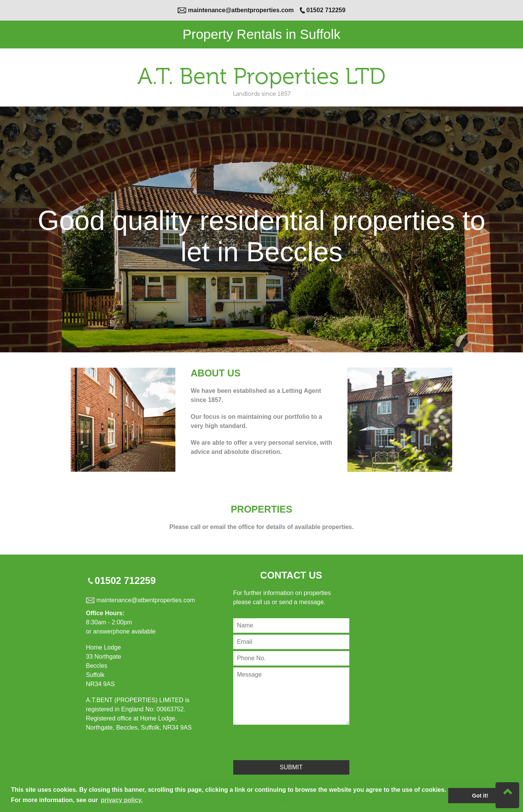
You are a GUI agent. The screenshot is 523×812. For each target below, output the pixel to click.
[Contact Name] (291, 625)
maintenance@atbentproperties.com (241, 10)
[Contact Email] (291, 642)
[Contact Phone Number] (291, 658)
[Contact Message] (291, 696)
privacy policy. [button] (122, 800)
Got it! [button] (480, 796)
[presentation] (291, 741)
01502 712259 (326, 10)
